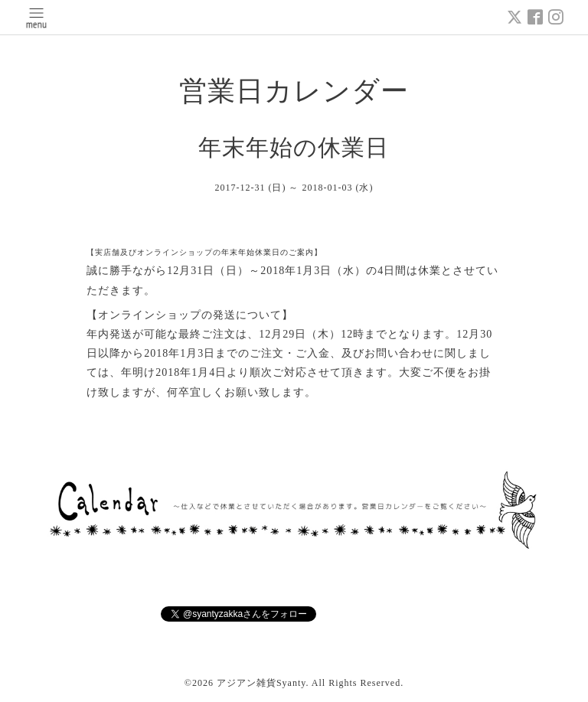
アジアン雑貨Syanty (261, 683)
